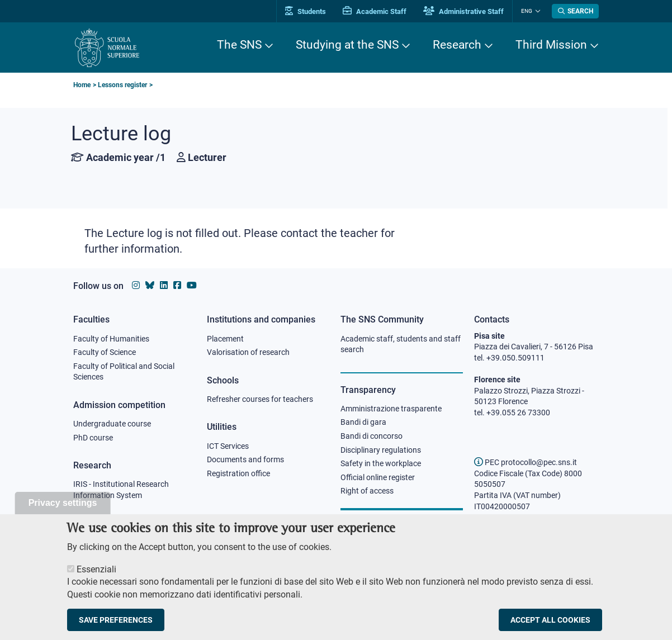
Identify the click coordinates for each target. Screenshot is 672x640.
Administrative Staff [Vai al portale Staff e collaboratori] (463, 11)
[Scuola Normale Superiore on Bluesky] (150, 285)
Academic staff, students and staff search (401, 344)
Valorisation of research (248, 352)
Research (457, 45)
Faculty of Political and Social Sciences (124, 372)
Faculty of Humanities (111, 339)
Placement (225, 339)
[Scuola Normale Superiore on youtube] (192, 285)
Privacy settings (63, 514)
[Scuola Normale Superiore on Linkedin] (164, 285)
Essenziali (96, 580)
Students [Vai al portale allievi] (306, 11)
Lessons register (122, 85)
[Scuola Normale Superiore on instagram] (136, 285)
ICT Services (228, 446)
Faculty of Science (105, 352)
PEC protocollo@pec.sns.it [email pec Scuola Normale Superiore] (526, 462)
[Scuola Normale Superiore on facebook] (177, 285)
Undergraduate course (112, 424)
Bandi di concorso (372, 436)
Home (82, 85)
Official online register (378, 477)
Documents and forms (245, 459)
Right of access (367, 491)
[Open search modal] (575, 11)
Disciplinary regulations (381, 450)
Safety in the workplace (381, 463)
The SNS (239, 45)
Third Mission (551, 45)
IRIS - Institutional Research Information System (121, 490)
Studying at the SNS (347, 45)
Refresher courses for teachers (260, 399)
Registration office (238, 473)
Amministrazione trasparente (391, 409)
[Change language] (536, 11)
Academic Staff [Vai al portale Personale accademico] (375, 11)
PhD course (93, 438)
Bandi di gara (363, 422)
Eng (527, 11)
